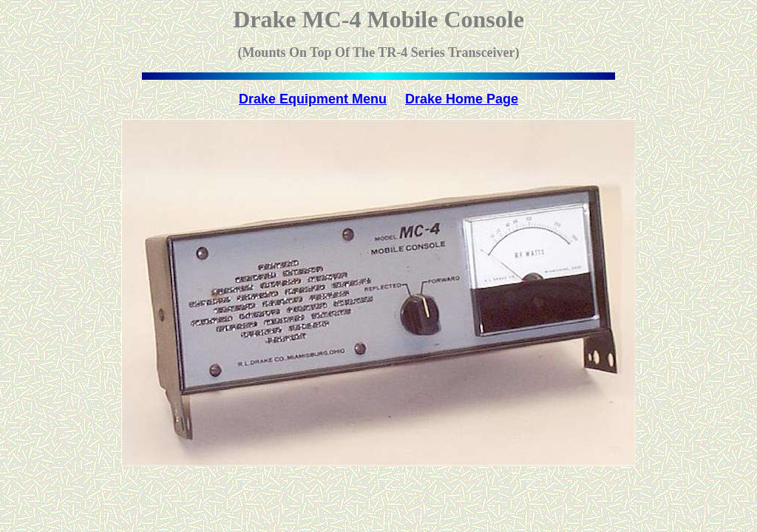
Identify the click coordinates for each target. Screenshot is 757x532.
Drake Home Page (462, 99)
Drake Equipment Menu (313, 99)
